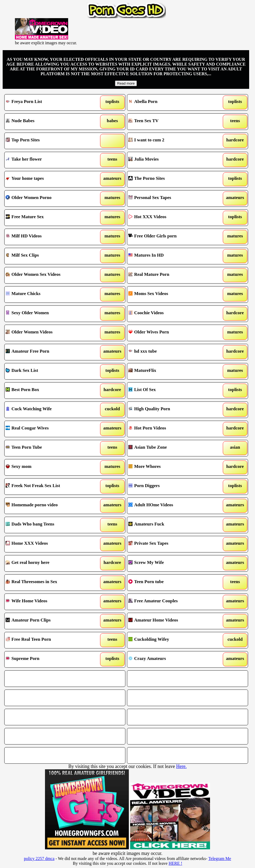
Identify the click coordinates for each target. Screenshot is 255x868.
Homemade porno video (49, 506)
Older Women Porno (49, 198)
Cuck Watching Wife (49, 410)
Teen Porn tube (172, 583)
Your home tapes (49, 179)
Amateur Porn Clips (49, 621)
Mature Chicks (49, 294)
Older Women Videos (49, 333)
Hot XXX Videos (172, 218)
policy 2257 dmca (39, 859)
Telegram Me (220, 859)
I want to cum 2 (172, 141)
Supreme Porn (49, 659)
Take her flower (49, 160)
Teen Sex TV (172, 122)
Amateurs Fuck (172, 525)
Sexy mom (49, 467)
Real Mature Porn (172, 275)
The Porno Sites (172, 179)
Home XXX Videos (49, 544)
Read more (126, 83)
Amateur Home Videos (172, 621)
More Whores (172, 467)
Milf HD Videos (49, 237)
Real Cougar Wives (49, 429)
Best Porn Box (49, 391)
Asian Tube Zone (172, 448)
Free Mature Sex (49, 218)
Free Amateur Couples (172, 602)
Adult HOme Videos (172, 506)
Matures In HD (172, 256)
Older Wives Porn (172, 333)
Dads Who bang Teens (49, 525)
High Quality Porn (172, 410)
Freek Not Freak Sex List (49, 487)
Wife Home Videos (49, 602)
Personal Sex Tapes (172, 198)
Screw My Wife (172, 563)
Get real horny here (49, 563)
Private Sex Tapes (172, 544)
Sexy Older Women (49, 314)
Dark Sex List (49, 371)
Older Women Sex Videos (49, 275)
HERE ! (175, 863)
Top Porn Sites (49, 141)
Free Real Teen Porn (49, 640)
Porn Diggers (172, 487)
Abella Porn (172, 102)
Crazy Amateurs (172, 659)
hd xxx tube (172, 352)
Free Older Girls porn (172, 237)
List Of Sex (172, 391)
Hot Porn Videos (172, 429)
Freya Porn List (49, 102)
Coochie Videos (172, 314)
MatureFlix (172, 371)
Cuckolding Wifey (172, 640)
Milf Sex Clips (49, 256)
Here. (181, 766)
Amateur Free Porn (49, 352)
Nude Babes (49, 122)
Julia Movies (172, 160)
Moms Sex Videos (172, 294)
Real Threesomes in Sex (49, 583)
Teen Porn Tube (49, 448)
